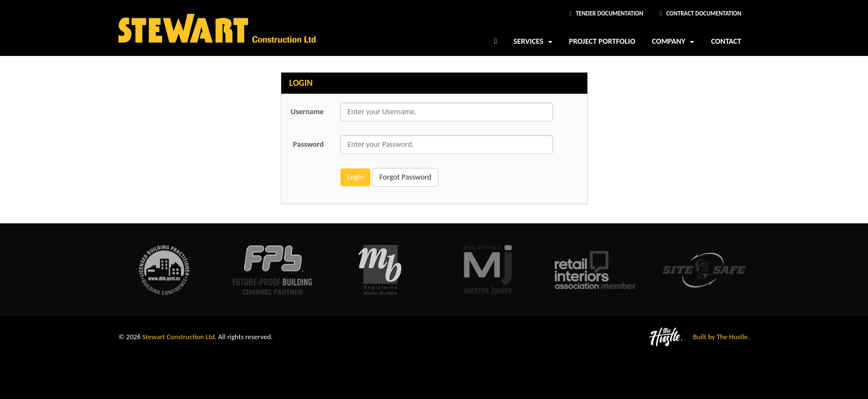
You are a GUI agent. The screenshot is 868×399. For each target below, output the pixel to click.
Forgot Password (405, 177)
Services (533, 45)
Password (308, 144)
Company (673, 45)
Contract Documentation (701, 14)
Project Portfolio (602, 41)
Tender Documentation (606, 14)
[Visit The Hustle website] (596, 337)
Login (355, 177)
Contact (726, 41)
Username (307, 112)
